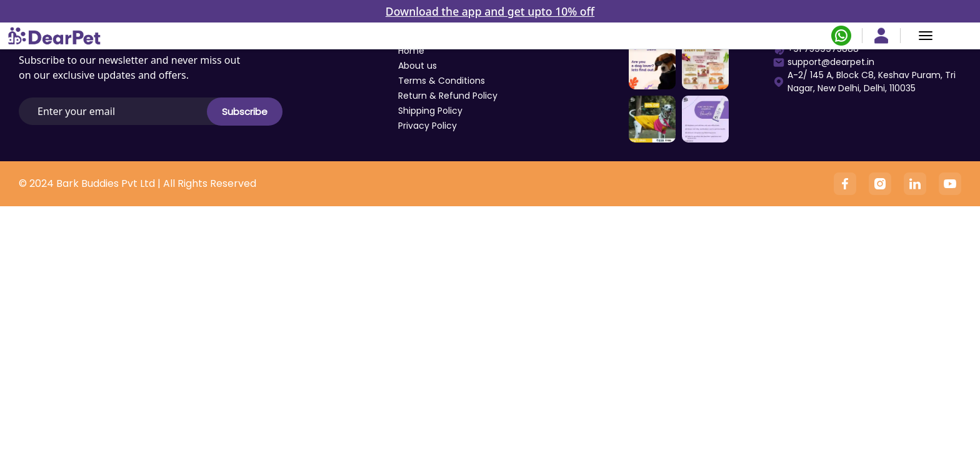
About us (417, 66)
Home (411, 51)
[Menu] (926, 36)
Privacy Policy (427, 126)
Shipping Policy (430, 111)
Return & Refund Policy (448, 96)
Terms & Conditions (442, 81)
